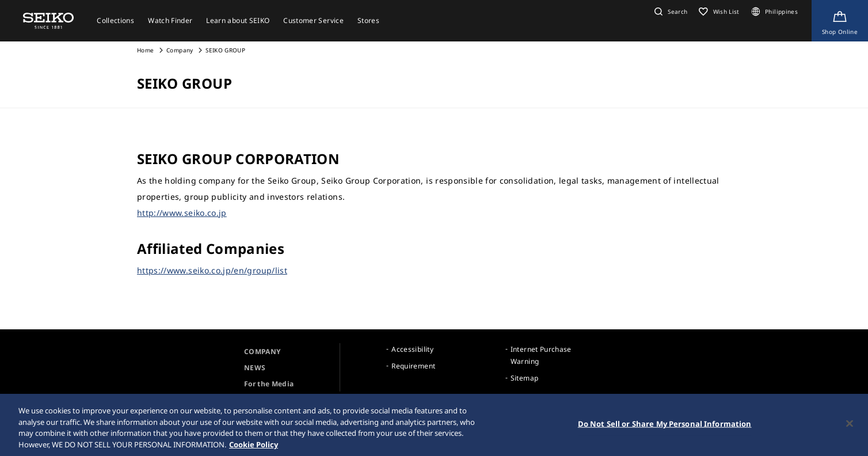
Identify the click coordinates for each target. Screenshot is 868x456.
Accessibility (412, 349)
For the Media (269, 384)
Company (180, 50)
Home (145, 50)
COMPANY (262, 351)
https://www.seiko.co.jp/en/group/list (212, 270)
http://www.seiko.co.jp (182, 213)
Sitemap (524, 378)
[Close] (850, 425)
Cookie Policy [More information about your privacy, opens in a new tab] (254, 446)
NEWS (255, 368)
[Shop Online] (840, 21)
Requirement (413, 366)
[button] (669, 12)
